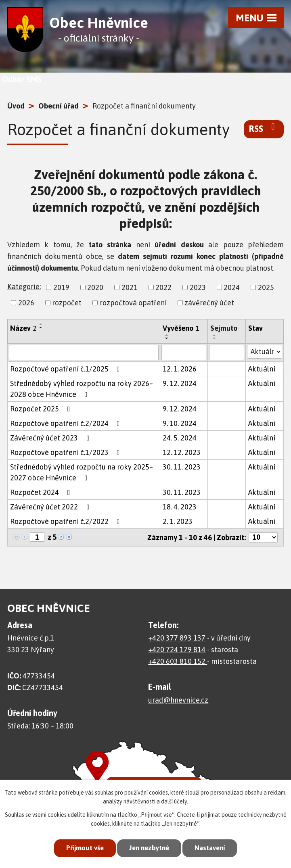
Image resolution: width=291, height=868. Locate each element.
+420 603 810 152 (178, 661)
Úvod (16, 106)
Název (23, 328)
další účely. (175, 801)
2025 (266, 287)
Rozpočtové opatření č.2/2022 (67, 521)
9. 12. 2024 (180, 383)
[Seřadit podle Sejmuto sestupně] (215, 338)
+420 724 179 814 (177, 650)
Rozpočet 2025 (42, 409)
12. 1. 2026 (180, 369)
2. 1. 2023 (178, 521)
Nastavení (211, 848)
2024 (232, 287)
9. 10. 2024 (180, 423)
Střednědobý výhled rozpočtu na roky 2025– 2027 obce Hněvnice (82, 472)
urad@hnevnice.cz (178, 700)
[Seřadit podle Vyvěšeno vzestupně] (167, 335)
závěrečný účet (209, 303)
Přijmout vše (83, 848)
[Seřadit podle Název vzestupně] (41, 324)
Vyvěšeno (181, 328)
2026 (26, 303)
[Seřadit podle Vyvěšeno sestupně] (167, 338)
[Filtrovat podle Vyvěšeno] (184, 353)
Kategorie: (24, 287)
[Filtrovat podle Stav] (265, 352)
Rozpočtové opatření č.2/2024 (67, 423)
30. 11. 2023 (182, 467)
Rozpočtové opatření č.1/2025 (67, 369)
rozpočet (67, 303)
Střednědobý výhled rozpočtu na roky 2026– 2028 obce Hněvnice (82, 389)
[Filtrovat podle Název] (84, 353)
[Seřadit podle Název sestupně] (41, 328)
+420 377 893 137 (177, 638)
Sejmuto (224, 328)
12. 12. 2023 (182, 452)
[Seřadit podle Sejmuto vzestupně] (215, 335)
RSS (264, 128)
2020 (95, 287)
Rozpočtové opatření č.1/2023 (67, 452)
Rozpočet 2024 (42, 492)
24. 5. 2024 (180, 438)
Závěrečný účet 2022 (51, 507)
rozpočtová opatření (133, 303)
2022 (163, 287)
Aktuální (262, 369)
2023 (198, 287)
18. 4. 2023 (180, 507)
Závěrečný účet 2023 (51, 438)
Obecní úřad (59, 106)
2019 (61, 287)
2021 (130, 287)
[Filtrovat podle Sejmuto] (227, 353)
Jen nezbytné (149, 848)
